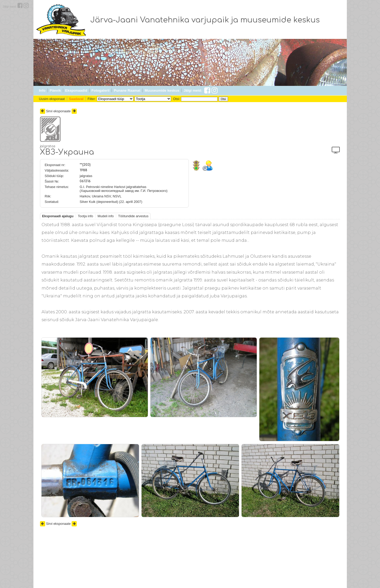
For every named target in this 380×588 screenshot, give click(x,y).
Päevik (55, 90)
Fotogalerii (100, 90)
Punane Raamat (127, 90)
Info (42, 90)
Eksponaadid (76, 90)
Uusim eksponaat (52, 99)
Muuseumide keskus (162, 90)
